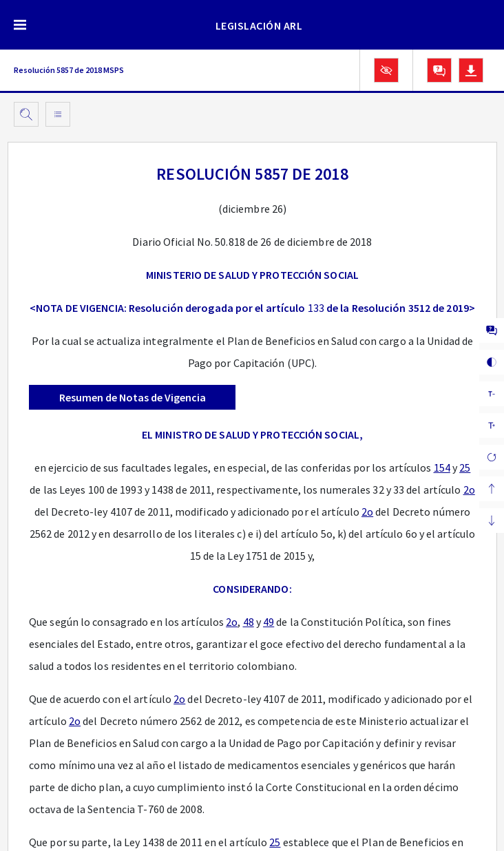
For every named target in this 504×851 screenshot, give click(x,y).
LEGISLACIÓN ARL (259, 25)
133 (316, 308)
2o (469, 490)
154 (442, 467)
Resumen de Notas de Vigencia (133, 397)
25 (465, 467)
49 (269, 622)
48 (249, 622)
